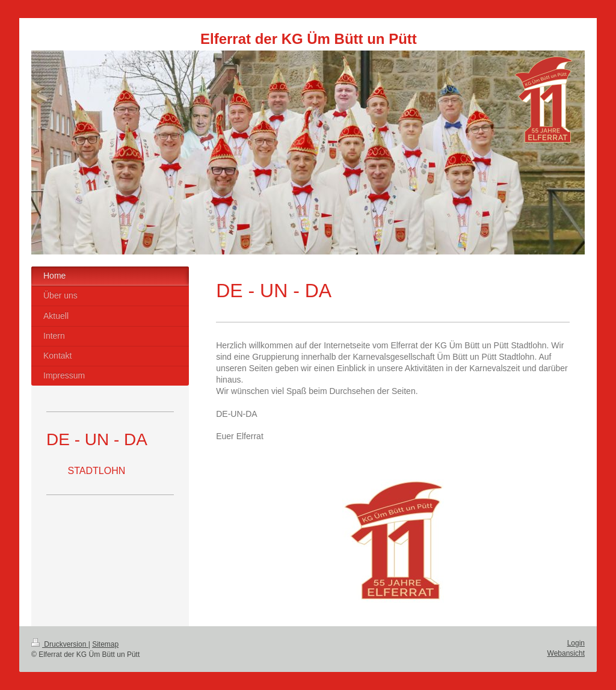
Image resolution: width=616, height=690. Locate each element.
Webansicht (566, 653)
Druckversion (60, 644)
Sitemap (105, 644)
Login (576, 643)
